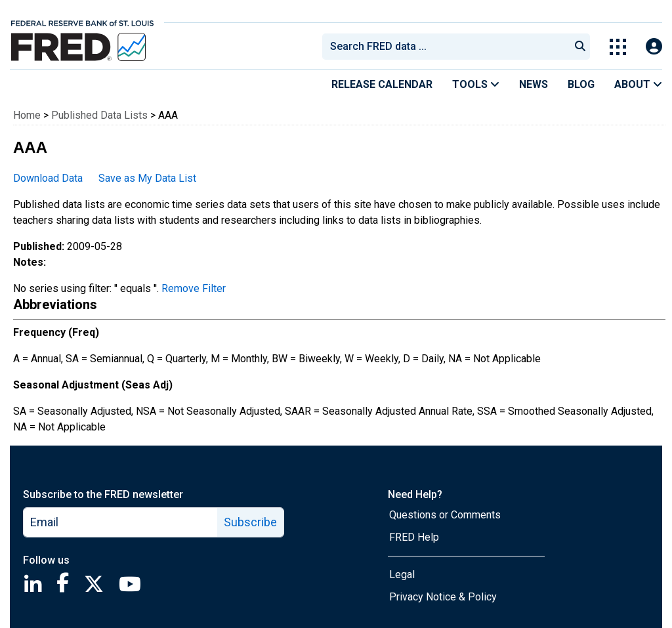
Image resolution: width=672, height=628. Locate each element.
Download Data (48, 178)
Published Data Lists (99, 115)
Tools (476, 84)
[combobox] (445, 47)
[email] (121, 522)
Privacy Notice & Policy (443, 597)
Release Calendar (382, 84)
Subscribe (250, 522)
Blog (581, 84)
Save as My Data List (147, 178)
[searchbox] (448, 47)
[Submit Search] (580, 47)
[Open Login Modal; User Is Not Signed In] (654, 47)
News (534, 84)
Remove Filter (194, 288)
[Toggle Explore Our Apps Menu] (618, 47)
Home (27, 115)
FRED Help (414, 537)
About (638, 84)
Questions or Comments (445, 515)
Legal (402, 575)
